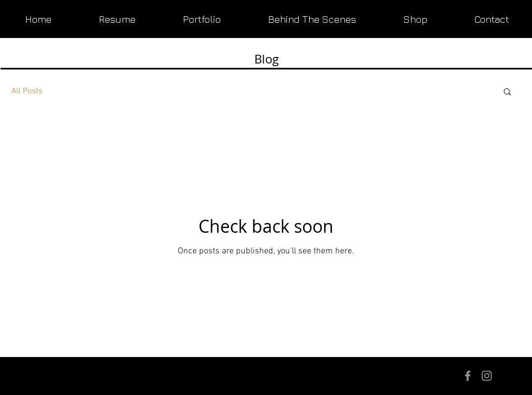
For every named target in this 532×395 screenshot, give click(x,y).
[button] (507, 93)
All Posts (27, 91)
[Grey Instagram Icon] (487, 376)
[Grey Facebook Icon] (468, 376)
